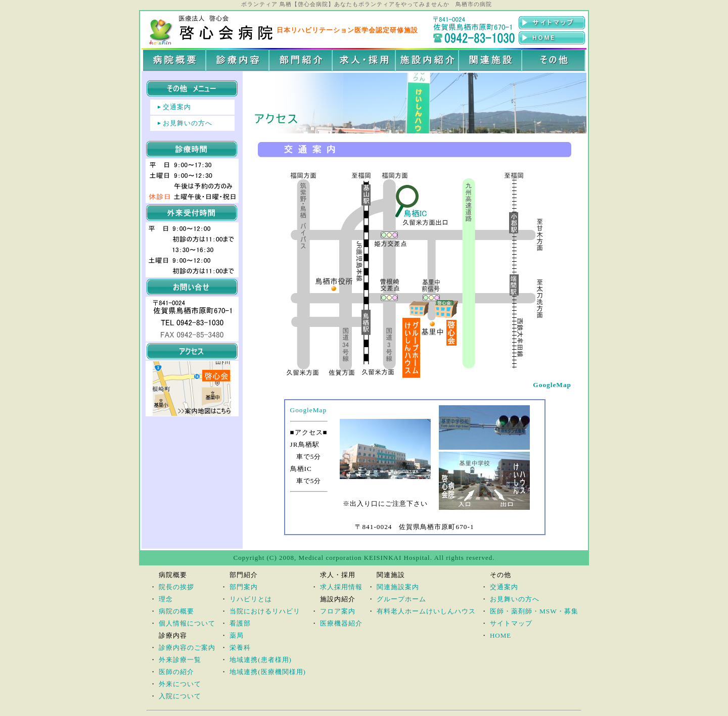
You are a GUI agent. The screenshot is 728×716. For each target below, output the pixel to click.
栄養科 (240, 648)
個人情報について (187, 623)
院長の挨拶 (176, 587)
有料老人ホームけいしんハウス (426, 611)
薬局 (237, 635)
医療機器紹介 (341, 623)
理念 (166, 599)
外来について (180, 684)
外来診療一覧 (180, 660)
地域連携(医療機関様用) (268, 672)
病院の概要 (176, 611)
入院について (180, 696)
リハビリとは (251, 599)
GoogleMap (309, 410)
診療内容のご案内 (187, 648)
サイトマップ (511, 623)
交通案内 (177, 107)
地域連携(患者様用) (261, 660)
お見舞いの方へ (188, 123)
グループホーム (401, 599)
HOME (500, 635)
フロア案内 (338, 611)
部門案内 (244, 587)
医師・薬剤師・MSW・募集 (534, 611)
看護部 (240, 623)
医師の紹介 (176, 672)
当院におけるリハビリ (265, 611)
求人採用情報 (341, 587)
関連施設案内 (398, 587)
